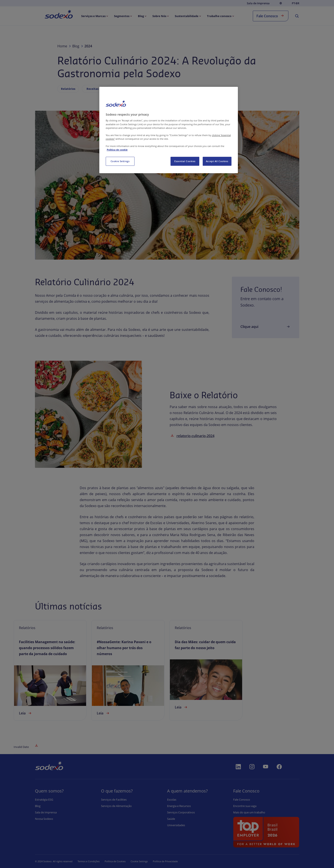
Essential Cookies (185, 161)
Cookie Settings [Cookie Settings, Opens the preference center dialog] (120, 161)
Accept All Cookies (217, 161)
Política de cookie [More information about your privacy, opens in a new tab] (117, 150)
